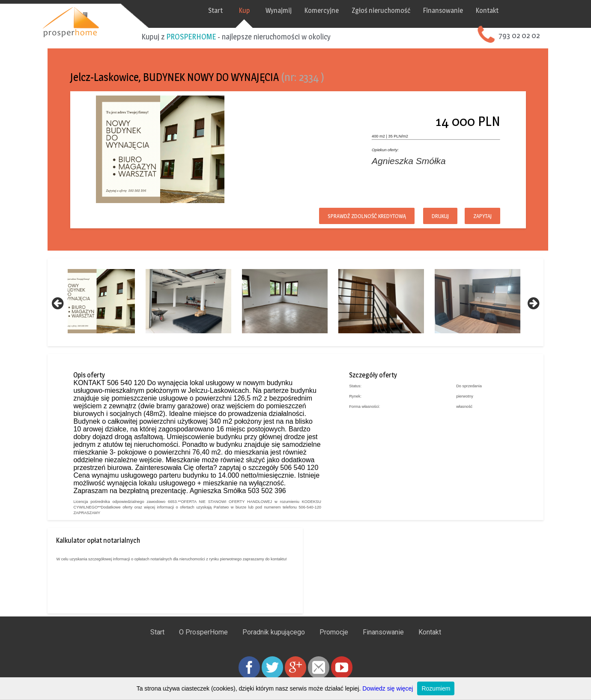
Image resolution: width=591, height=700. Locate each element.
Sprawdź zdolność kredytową (351, 214)
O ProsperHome (203, 645)
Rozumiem (436, 688)
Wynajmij (295, 10)
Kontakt (504, 10)
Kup (261, 10)
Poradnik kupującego (274, 645)
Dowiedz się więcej (388, 688)
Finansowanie (460, 10)
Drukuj (425, 214)
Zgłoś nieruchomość (398, 10)
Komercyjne (338, 10)
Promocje (334, 645)
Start (232, 10)
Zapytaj (467, 214)
